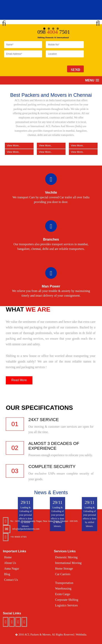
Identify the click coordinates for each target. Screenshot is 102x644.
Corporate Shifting (67, 600)
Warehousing (63, 588)
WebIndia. (81, 635)
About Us (10, 563)
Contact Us (11, 580)
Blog (7, 574)
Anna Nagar (12, 568)
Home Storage (64, 568)
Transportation (64, 583)
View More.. (19, 152)
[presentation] (34, 67)
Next (96, 22)
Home (8, 557)
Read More (19, 380)
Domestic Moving (66, 557)
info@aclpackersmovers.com (26, 529)
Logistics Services (66, 605)
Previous (6, 22)
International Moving (68, 563)
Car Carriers (63, 574)
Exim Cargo (63, 594)
